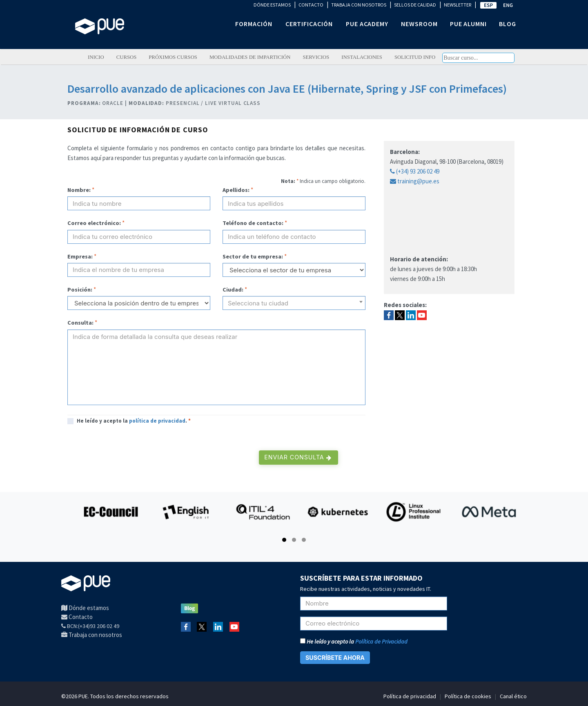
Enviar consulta (298, 457)
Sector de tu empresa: (253, 256)
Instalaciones (362, 57)
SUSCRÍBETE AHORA (335, 658)
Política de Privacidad (381, 641)
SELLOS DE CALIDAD (415, 5)
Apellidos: (236, 190)
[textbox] (294, 306)
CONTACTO (311, 5)
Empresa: (80, 256)
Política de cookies (468, 696)
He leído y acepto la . (134, 421)
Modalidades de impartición (250, 57)
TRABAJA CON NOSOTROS (359, 5)
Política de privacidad (410, 696)
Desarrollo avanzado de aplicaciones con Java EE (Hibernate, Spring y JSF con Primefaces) (287, 89)
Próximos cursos (173, 57)
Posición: (80, 290)
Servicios (316, 57)
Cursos (127, 57)
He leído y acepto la (354, 641)
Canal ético (513, 696)
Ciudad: (233, 290)
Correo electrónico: (94, 223)
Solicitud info (415, 57)
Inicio (96, 57)
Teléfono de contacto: (253, 223)
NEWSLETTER (458, 5)
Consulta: (80, 323)
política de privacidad (157, 421)
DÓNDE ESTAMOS (272, 5)
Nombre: (79, 190)
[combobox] (294, 303)
